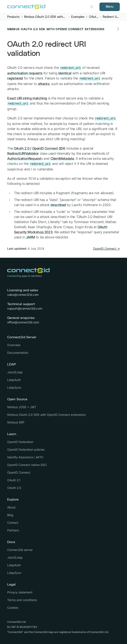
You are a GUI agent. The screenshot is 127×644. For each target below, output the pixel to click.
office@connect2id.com (23, 322)
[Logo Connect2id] (26, 7)
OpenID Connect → (106, 248)
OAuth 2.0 (14, 488)
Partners (13, 530)
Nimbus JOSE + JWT (22, 407)
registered (15, 78)
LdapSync (14, 387)
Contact (13, 523)
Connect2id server (20, 550)
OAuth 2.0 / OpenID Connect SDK (40, 148)
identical (65, 73)
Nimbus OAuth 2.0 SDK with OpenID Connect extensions (46, 415)
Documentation (18, 353)
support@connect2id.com (25, 308)
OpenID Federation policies (26, 449)
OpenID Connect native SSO (27, 465)
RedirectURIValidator (23, 153)
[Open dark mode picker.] (92, 7)
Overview (14, 345)
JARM (30, 237)
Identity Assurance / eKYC (25, 457)
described (58, 205)
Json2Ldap (15, 372)
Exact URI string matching (27, 98)
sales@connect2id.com (23, 295)
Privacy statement (20, 592)
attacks (44, 84)
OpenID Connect (19, 472)
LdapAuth (14, 380)
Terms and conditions (22, 600)
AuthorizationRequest (24, 159)
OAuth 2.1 (14, 480)
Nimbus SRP (16, 422)
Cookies (13, 608)
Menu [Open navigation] (110, 7)
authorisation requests (25, 73)
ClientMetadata (62, 159)
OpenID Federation (20, 442)
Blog (10, 515)
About (11, 507)
